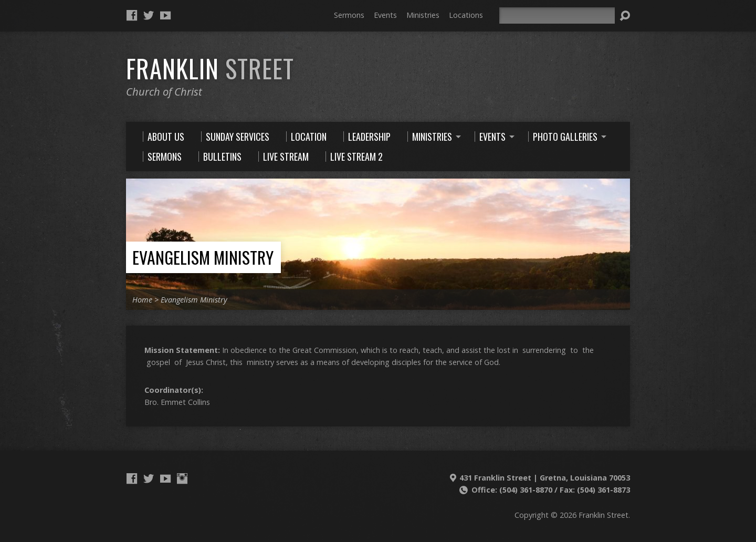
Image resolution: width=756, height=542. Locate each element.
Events (385, 15)
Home (142, 300)
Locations (466, 15)
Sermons (349, 15)
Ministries (423, 15)
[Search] (557, 15)
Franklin (210, 68)
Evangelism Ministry (203, 257)
